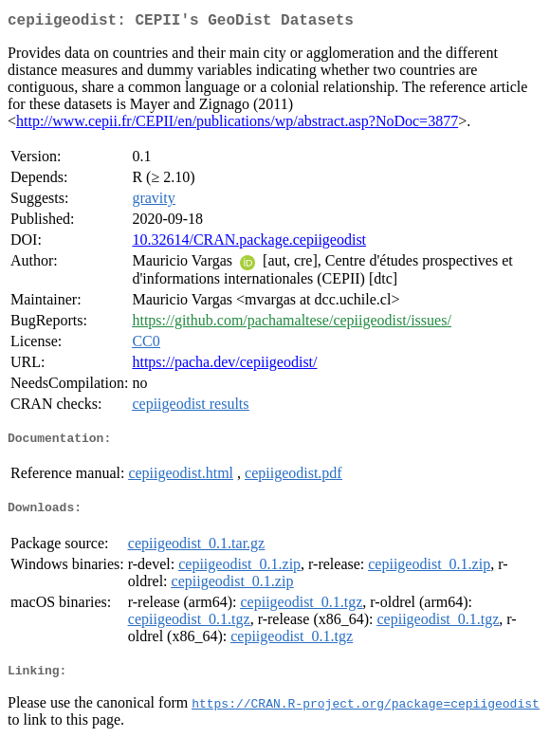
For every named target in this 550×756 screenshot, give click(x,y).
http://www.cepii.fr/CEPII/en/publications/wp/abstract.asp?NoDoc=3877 (237, 125)
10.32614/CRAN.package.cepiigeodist (249, 243)
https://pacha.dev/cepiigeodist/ (224, 366)
